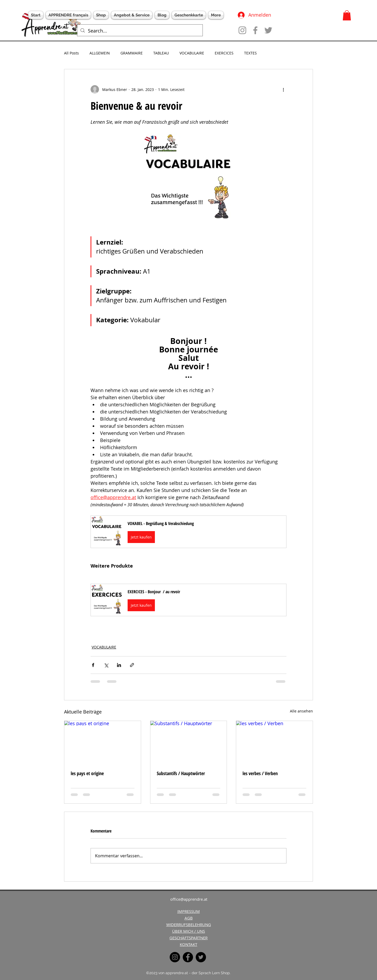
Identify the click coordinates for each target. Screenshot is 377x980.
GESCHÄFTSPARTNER (188, 938)
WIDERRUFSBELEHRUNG (189, 924)
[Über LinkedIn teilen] (119, 665)
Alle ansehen (301, 711)
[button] (347, 15)
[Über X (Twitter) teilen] (106, 665)
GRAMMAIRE (132, 53)
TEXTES (250, 53)
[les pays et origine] (103, 742)
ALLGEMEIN (100, 53)
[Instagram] (242, 30)
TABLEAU (161, 53)
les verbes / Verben (260, 773)
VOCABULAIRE (192, 53)
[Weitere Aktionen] (283, 89)
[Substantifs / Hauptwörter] (189, 742)
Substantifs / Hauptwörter (181, 773)
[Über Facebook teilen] (93, 665)
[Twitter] (268, 30)
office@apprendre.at (189, 899)
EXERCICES (224, 53)
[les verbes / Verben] (274, 742)
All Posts (71, 53)
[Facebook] (255, 30)
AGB (189, 918)
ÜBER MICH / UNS (188, 931)
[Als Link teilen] (132, 665)
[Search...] (140, 31)
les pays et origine (87, 773)
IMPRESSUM (189, 911)
